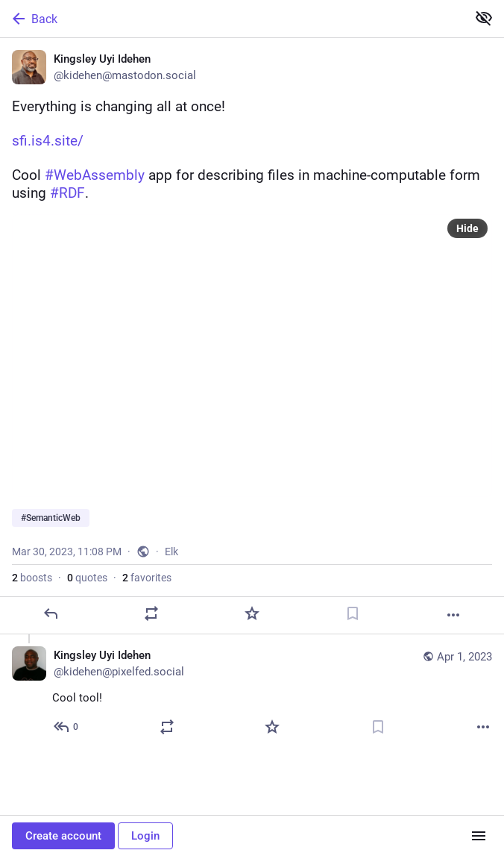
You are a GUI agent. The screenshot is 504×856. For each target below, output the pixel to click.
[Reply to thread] (67, 727)
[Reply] (51, 613)
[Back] (232, 19)
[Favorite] (252, 613)
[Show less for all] (484, 18)
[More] (453, 615)
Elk (171, 552)
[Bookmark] (353, 613)
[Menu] (479, 836)
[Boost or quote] (151, 613)
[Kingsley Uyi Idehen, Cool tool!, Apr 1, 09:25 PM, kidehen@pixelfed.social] (252, 693)
